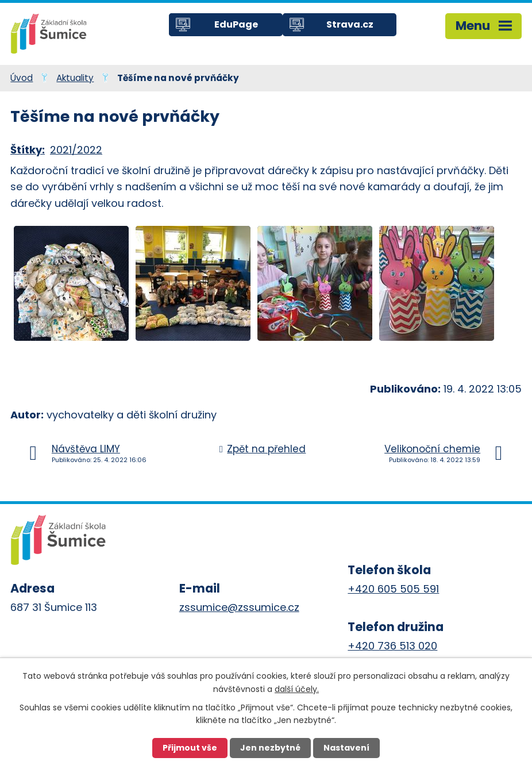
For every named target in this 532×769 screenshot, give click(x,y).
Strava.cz (350, 24)
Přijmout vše (190, 748)
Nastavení (346, 748)
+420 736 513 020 (392, 646)
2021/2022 (76, 150)
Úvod (22, 78)
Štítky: (28, 150)
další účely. (297, 689)
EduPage (236, 24)
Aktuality (75, 78)
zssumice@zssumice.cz (239, 607)
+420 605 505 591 (393, 589)
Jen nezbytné (270, 748)
